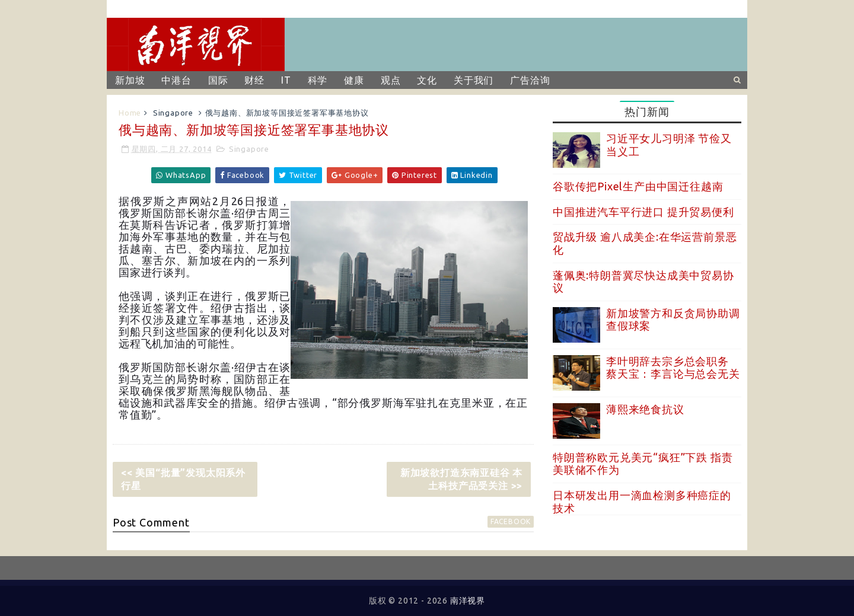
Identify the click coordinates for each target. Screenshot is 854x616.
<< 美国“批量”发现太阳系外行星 (183, 479)
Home (130, 113)
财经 (254, 80)
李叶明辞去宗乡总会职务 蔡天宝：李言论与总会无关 (673, 368)
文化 (427, 80)
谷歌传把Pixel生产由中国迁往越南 (638, 186)
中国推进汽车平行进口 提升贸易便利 (643, 212)
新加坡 (130, 80)
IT (286, 80)
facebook (511, 521)
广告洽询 (530, 80)
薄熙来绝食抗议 (645, 409)
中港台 (176, 80)
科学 (318, 80)
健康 (354, 80)
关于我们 (474, 80)
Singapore (173, 113)
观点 (391, 80)
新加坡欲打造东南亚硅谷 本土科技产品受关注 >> (461, 479)
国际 (218, 80)
